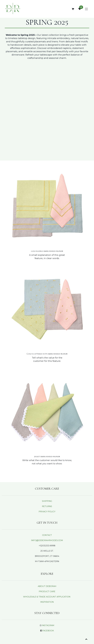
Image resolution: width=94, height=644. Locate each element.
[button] (86, 639)
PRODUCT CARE (47, 591)
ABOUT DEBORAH (47, 586)
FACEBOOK (48, 631)
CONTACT (47, 535)
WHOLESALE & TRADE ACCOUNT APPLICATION (47, 597)
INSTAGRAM (48, 625)
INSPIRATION (47, 602)
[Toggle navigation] (86, 9)
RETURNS (47, 506)
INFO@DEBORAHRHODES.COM (47, 540)
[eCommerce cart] (73, 9)
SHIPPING (47, 501)
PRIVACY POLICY (47, 512)
